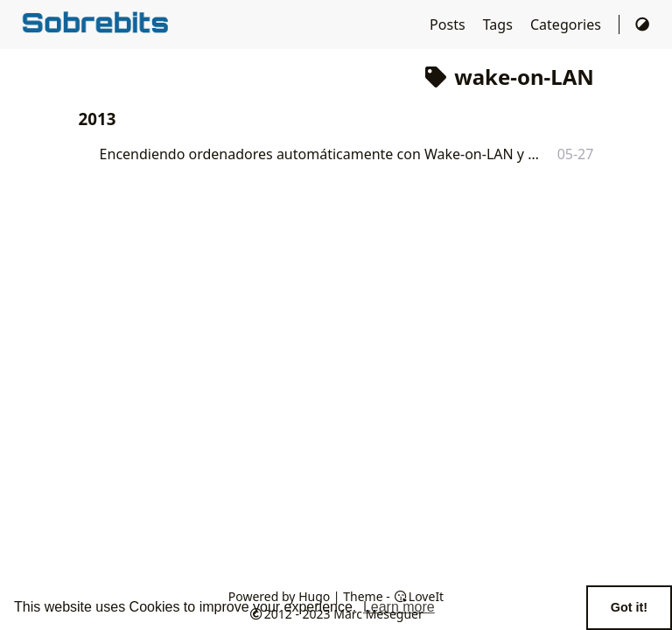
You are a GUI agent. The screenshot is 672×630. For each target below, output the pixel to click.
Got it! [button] (629, 607)
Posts (449, 24)
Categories (567, 24)
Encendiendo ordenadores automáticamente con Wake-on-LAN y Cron (320, 154)
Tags (500, 24)
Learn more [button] (399, 607)
